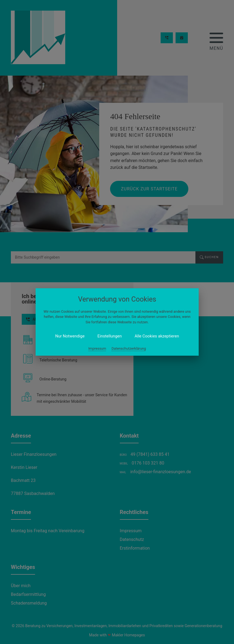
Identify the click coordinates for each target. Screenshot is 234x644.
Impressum (97, 349)
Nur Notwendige (70, 336)
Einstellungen (110, 336)
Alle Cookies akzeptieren (157, 336)
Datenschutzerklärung (129, 349)
